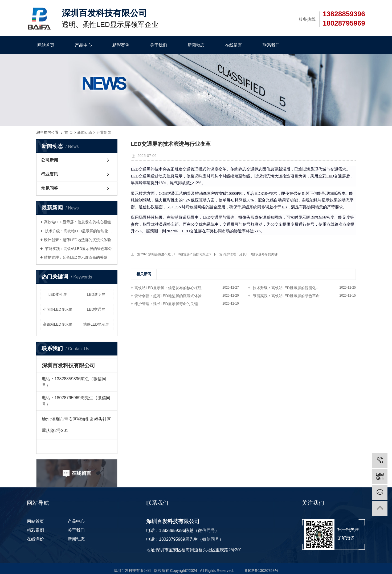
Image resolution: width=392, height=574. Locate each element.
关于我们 (158, 45)
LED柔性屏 (58, 294)
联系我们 (271, 45)
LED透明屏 (96, 294)
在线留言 (234, 45)
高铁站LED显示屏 (58, 324)
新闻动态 (196, 45)
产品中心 (83, 45)
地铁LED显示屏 (96, 324)
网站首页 (46, 45)
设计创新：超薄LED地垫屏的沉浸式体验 (77, 240)
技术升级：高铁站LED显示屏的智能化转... (287, 288)
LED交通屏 (96, 309)
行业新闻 (104, 132)
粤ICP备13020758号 (261, 571)
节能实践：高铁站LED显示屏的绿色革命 (78, 249)
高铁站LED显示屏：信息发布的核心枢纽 (77, 222)
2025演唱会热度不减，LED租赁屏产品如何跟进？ (177, 254)
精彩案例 (121, 45)
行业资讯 (50, 174)
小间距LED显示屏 (58, 309)
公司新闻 (50, 160)
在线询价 (35, 539)
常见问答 (50, 188)
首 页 (69, 132)
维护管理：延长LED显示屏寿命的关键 (75, 257)
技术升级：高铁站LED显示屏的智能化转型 (79, 231)
